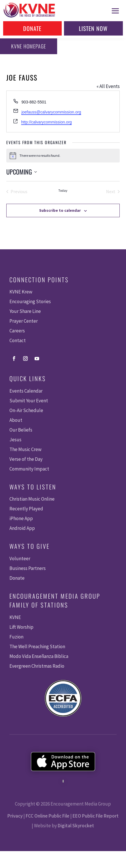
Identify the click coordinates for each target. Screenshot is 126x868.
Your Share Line (25, 311)
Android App (22, 528)
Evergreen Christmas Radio (37, 666)
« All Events (108, 86)
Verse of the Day (26, 459)
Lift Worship (21, 627)
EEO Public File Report (96, 816)
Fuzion (16, 637)
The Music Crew (25, 449)
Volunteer (20, 559)
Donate (32, 28)
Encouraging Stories (30, 301)
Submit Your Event (29, 401)
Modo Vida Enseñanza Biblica (39, 656)
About (16, 420)
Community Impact (29, 469)
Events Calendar (26, 391)
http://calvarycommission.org (46, 122)
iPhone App (21, 518)
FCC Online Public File (48, 816)
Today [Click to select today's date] (63, 190)
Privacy (15, 816)
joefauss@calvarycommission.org (51, 112)
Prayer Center (24, 321)
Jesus (15, 440)
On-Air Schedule (26, 410)
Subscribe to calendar (60, 210)
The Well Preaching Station (37, 646)
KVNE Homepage (29, 46)
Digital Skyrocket (76, 826)
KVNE (15, 617)
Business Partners (28, 568)
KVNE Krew (21, 292)
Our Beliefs (21, 430)
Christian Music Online (32, 499)
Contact (18, 340)
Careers (17, 331)
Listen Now (93, 28)
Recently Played (26, 509)
